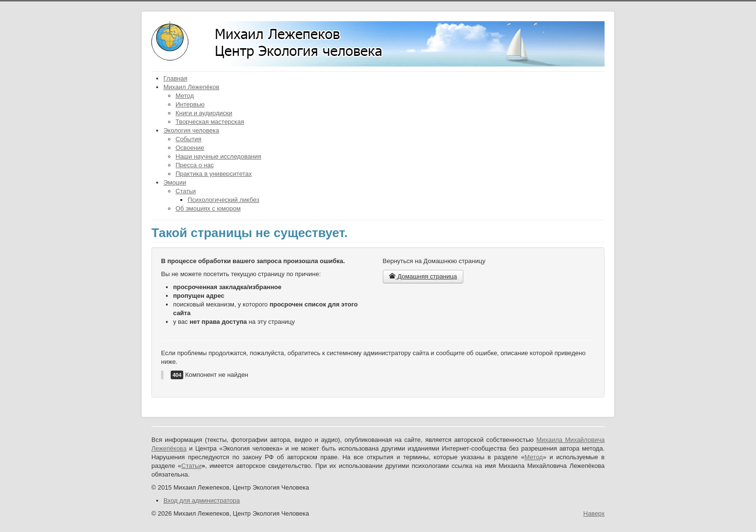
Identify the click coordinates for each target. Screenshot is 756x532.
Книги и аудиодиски (204, 113)
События (189, 139)
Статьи (186, 191)
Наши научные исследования (218, 156)
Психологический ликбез (223, 200)
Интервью (190, 104)
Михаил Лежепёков (191, 87)
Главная (175, 78)
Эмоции (175, 182)
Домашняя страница (423, 276)
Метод (185, 96)
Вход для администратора (202, 500)
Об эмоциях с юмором (208, 208)
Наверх (594, 513)
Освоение (190, 148)
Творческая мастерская (210, 122)
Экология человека (191, 130)
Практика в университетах (214, 174)
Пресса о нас (195, 165)
